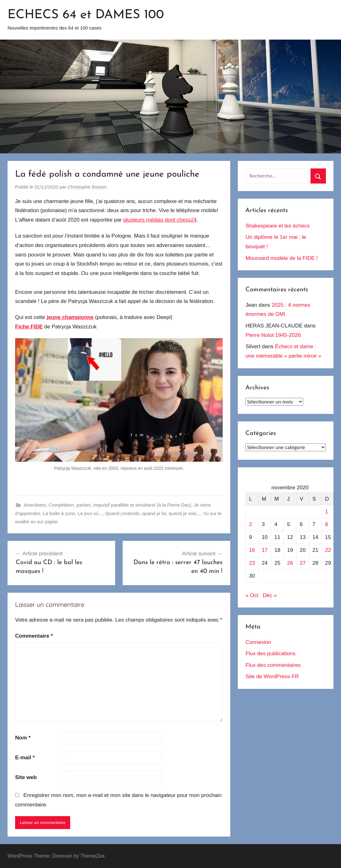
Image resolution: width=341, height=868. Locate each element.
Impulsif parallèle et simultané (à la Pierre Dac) (142, 505)
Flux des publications (270, 654)
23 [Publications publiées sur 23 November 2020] (252, 563)
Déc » (270, 595)
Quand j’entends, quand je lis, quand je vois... (153, 513)
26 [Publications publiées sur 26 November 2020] (290, 563)
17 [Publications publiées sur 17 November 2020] (265, 550)
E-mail (25, 758)
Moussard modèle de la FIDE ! (282, 258)
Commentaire (34, 636)
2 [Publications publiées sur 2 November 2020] (251, 524)
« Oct (252, 595)
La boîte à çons (59, 513)
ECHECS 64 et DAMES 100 (86, 15)
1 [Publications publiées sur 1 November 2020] (326, 512)
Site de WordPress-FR (272, 676)
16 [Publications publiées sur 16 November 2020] (252, 550)
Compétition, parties (70, 505)
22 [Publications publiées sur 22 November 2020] (328, 550)
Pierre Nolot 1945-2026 (273, 335)
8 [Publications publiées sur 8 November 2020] (326, 524)
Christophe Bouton (87, 187)
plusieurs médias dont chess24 (160, 220)
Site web (26, 777)
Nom (23, 738)
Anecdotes (35, 505)
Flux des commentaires (273, 665)
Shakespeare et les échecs (277, 226)
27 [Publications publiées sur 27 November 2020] (303, 563)
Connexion (258, 642)
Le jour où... (90, 513)
